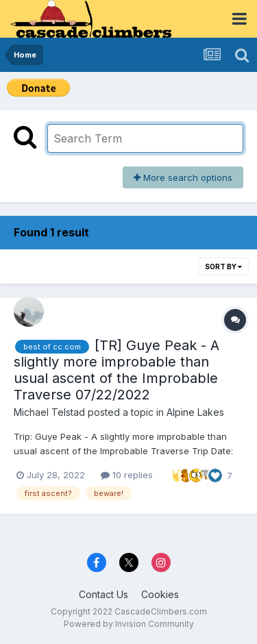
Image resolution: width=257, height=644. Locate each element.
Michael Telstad (49, 412)
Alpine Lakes (195, 412)
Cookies (160, 594)
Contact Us (103, 594)
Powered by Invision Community (129, 624)
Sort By (223, 267)
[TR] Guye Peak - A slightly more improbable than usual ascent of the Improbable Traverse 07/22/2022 (117, 370)
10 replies (127, 475)
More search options (183, 177)
